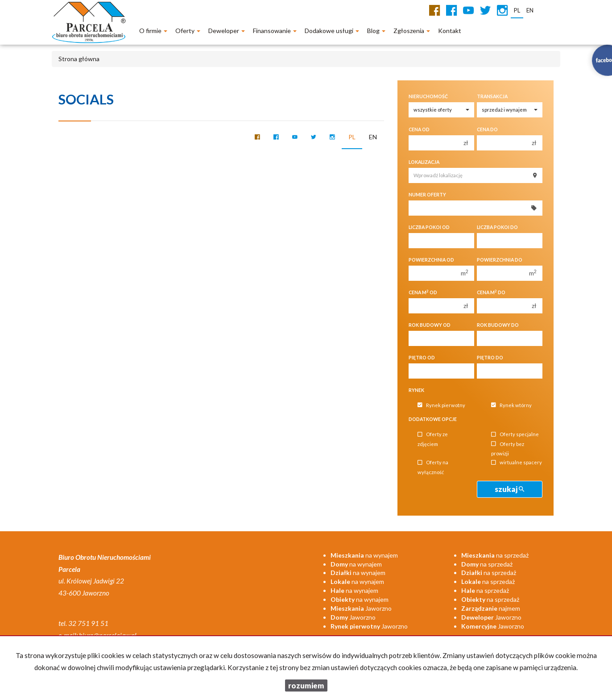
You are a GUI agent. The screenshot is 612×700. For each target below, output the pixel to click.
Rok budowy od (430, 325)
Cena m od (423, 292)
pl (352, 137)
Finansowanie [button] (275, 31)
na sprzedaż (495, 555)
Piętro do (490, 358)
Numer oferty (427, 195)
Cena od (419, 129)
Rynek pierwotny (441, 405)
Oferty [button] (188, 31)
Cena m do (491, 292)
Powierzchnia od (431, 260)
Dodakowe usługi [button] (332, 31)
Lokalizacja (424, 162)
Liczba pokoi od (429, 227)
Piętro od (422, 358)
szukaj (509, 489)
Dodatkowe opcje (433, 419)
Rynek (416, 390)
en (373, 137)
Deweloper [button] (227, 31)
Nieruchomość (428, 96)
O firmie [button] (153, 31)
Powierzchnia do (500, 260)
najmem (491, 608)
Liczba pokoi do (497, 227)
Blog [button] (376, 31)
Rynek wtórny (511, 405)
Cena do (487, 129)
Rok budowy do (498, 325)
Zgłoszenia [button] (412, 31)
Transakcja (492, 96)
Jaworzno (361, 608)
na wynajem (364, 555)
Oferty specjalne (515, 435)
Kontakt (450, 31)
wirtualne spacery (517, 463)
